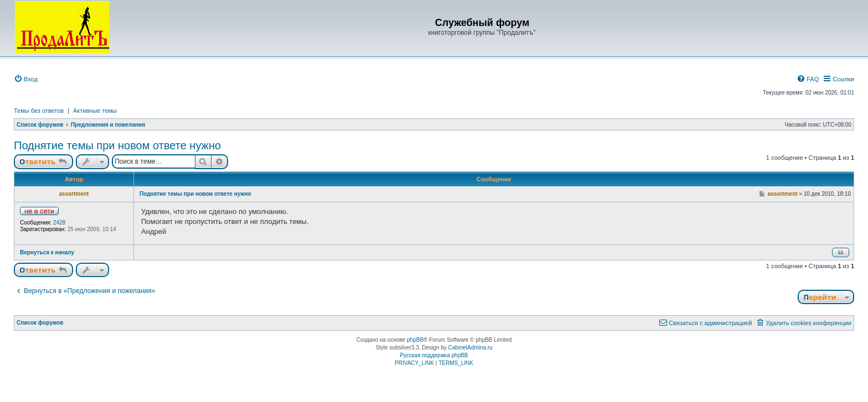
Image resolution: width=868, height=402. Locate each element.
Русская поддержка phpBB (434, 355)
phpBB (415, 340)
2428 (59, 223)
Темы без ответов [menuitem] (39, 111)
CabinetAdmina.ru (471, 348)
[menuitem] (26, 79)
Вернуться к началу (47, 252)
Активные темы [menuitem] (95, 111)
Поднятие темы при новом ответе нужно (117, 145)
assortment (74, 194)
